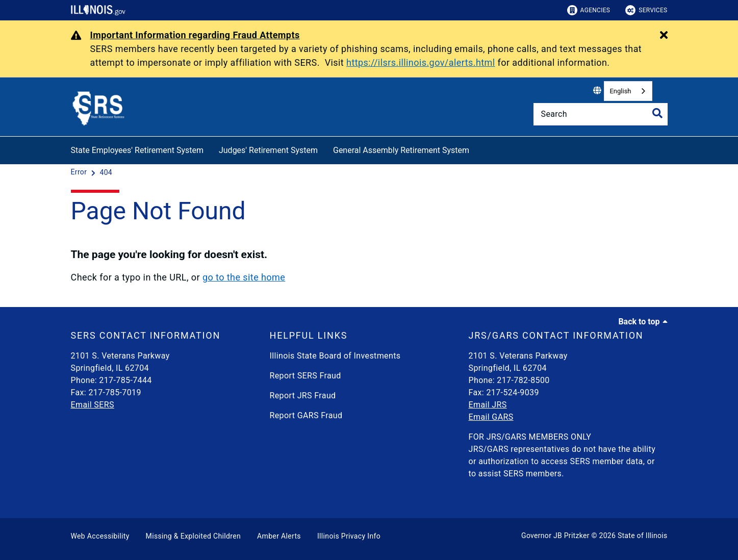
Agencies (589, 10)
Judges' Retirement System (268, 150)
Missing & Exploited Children (193, 536)
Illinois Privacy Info (349, 536)
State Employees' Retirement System (137, 150)
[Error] (80, 172)
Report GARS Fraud (306, 415)
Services (646, 10)
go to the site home (244, 277)
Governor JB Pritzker (555, 536)
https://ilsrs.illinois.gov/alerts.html (421, 62)
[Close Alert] (664, 36)
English (620, 91)
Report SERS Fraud (306, 376)
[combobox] (628, 91)
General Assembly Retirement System (401, 150)
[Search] (601, 114)
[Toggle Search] (657, 113)
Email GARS (491, 417)
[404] (106, 172)
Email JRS (488, 405)
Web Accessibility (100, 536)
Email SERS (93, 405)
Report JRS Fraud (303, 396)
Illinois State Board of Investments (335, 356)
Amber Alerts (279, 536)
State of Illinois (643, 536)
